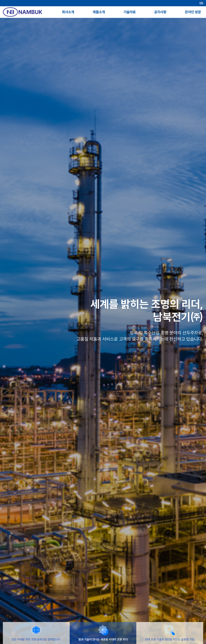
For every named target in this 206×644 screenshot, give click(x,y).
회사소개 (68, 12)
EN (201, 3)
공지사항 (160, 12)
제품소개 (99, 12)
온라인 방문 (193, 12)
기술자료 (130, 12)
